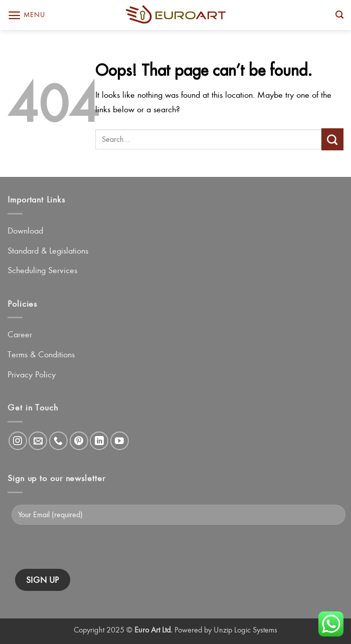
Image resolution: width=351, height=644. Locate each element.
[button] (26, 15)
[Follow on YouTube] (120, 441)
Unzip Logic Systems (245, 630)
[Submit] (332, 139)
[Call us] (58, 441)
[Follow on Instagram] (18, 441)
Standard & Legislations (48, 251)
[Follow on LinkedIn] (99, 441)
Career (20, 334)
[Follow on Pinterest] (79, 441)
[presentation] (91, 549)
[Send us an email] (38, 441)
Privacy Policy (32, 374)
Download (25, 231)
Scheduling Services (42, 270)
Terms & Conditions (41, 354)
